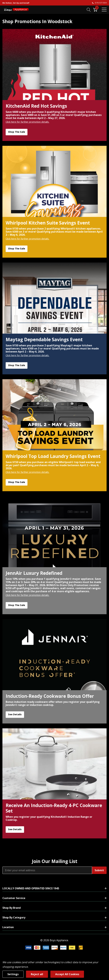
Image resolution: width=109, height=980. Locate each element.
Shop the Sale (17, 132)
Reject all (37, 974)
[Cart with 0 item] (95, 10)
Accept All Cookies (67, 974)
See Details (15, 714)
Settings (13, 974)
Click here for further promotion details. (27, 122)
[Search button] (89, 10)
